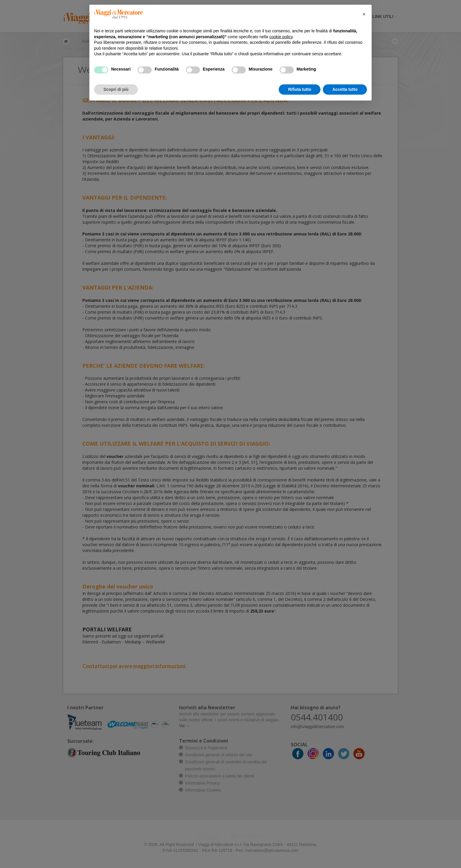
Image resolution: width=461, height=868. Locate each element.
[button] (364, 14)
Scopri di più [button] (116, 89)
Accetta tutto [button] (345, 89)
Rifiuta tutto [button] (300, 89)
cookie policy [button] (281, 37)
